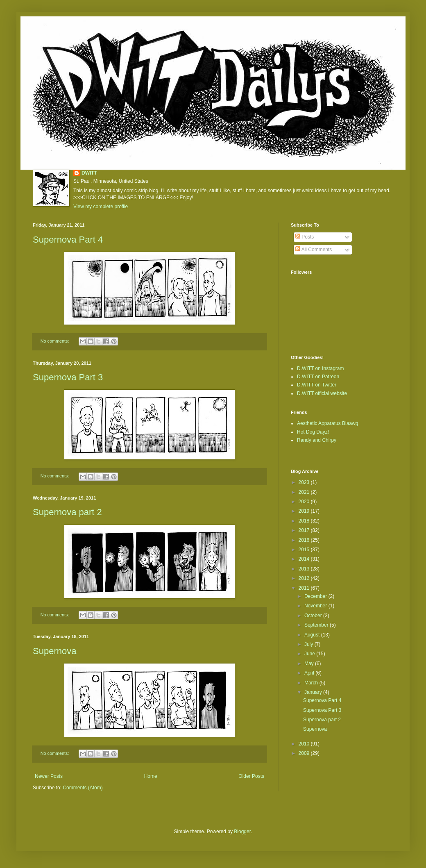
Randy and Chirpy (317, 440)
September (317, 625)
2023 (305, 482)
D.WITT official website (322, 393)
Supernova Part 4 (68, 240)
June (310, 654)
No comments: (56, 341)
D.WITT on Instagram (320, 368)
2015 (305, 550)
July (309, 644)
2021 (305, 492)
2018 (305, 521)
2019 (305, 511)
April (310, 673)
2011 (305, 588)
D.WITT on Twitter (317, 385)
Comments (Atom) (83, 788)
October (314, 616)
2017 (305, 530)
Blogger (242, 832)
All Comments (314, 250)
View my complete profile (101, 207)
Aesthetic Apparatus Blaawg (327, 423)
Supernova (54, 651)
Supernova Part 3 (68, 377)
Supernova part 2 (67, 512)
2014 (305, 559)
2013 (305, 569)
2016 (305, 540)
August (313, 635)
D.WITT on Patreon (318, 377)
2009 (305, 753)
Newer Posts (49, 776)
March (312, 683)
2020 (305, 502)
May (310, 663)
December (316, 596)
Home (151, 776)
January (314, 692)
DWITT (89, 173)
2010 (305, 744)
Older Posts (251, 776)
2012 (305, 578)
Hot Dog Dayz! (313, 432)
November (316, 606)
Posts (305, 237)
